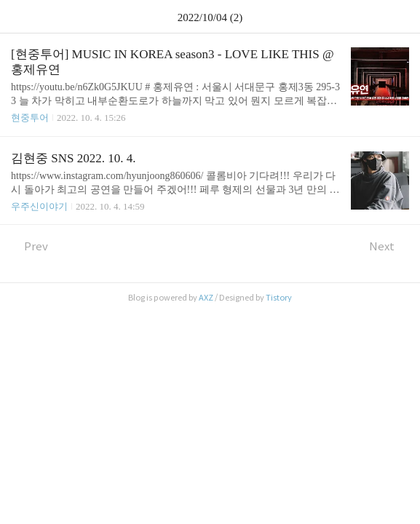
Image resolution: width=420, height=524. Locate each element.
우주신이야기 (39, 206)
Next (389, 246)
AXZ (206, 298)
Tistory (279, 298)
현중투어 (30, 118)
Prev (29, 246)
